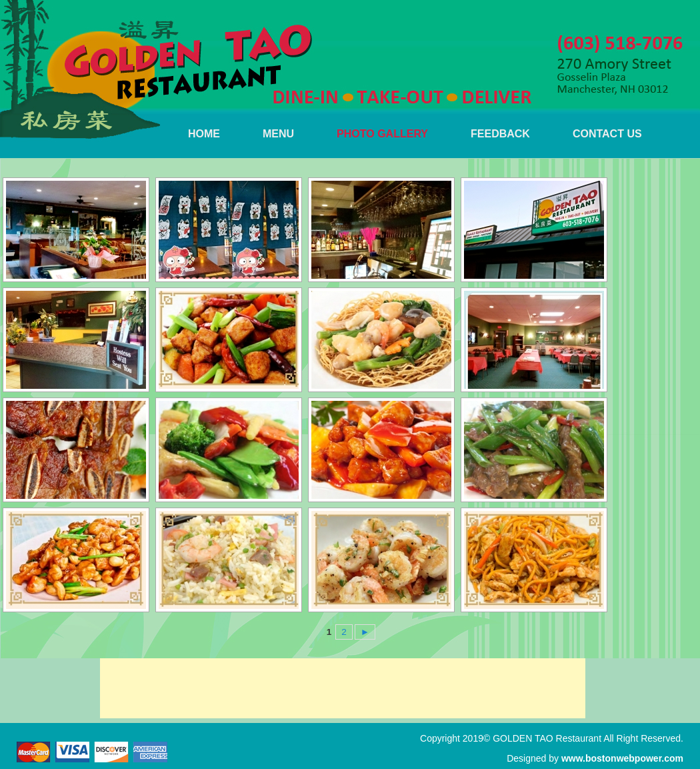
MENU (278, 134)
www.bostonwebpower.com (622, 758)
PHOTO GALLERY (382, 134)
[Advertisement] (343, 688)
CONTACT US (607, 134)
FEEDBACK (500, 134)
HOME (204, 134)
